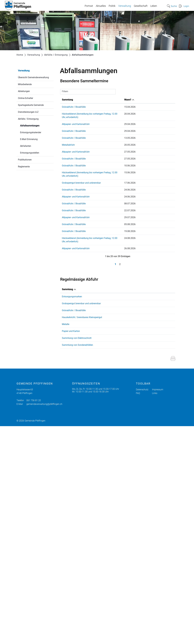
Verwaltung (125, 6)
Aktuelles (101, 6)
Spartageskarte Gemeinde (31, 105)
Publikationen (25, 160)
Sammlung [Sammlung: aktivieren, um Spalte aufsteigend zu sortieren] (67, 100)
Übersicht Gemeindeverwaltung (33, 77)
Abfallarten (26, 146)
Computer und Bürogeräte (98, 546)
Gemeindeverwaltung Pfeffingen (131, 296)
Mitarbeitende (25, 84)
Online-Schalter (26, 98)
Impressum (158, 607)
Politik (112, 6)
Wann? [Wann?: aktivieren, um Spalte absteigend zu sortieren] (162, 100)
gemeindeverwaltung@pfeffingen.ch (44, 622)
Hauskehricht (92, 403)
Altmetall (90, 477)
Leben (154, 6)
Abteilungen (24, 91)
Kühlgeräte (91, 549)
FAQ (138, 611)
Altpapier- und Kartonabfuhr (76, 121)
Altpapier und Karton (96, 509)
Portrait (89, 6)
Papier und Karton (71, 509)
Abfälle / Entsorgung (28, 119)
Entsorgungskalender (31, 132)
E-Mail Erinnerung (29, 139)
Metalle (66, 477)
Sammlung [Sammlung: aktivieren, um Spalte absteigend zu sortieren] (67, 279)
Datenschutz (142, 607)
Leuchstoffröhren (94, 559)
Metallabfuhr (68, 141)
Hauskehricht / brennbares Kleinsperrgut (69, 406)
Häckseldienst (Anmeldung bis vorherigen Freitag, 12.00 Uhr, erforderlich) (98, 114)
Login (186, 6)
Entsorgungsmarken (72, 286)
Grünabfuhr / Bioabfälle (74, 107)
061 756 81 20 (34, 618)
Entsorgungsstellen (30, 153)
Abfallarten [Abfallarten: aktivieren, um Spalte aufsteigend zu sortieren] (91, 279)
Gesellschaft (141, 6)
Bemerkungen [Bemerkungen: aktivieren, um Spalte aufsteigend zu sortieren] (122, 279)
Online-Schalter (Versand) (128, 299)
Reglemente (24, 167)
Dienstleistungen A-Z (28, 112)
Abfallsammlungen (36, 125)
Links (155, 611)
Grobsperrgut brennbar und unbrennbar (81, 176)
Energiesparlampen (95, 563)
